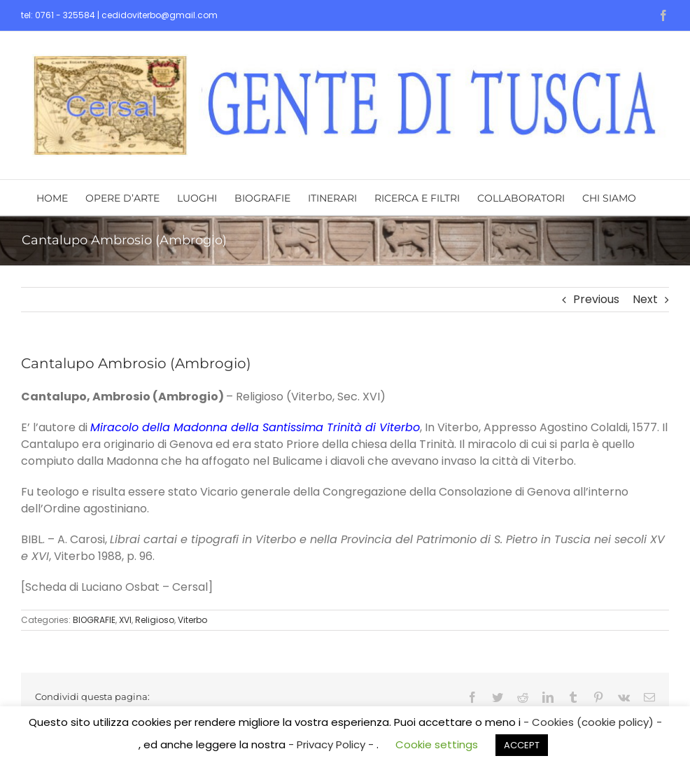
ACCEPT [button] (522, 745)
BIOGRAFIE (94, 620)
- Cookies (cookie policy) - (593, 722)
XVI (125, 620)
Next (645, 299)
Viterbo (192, 620)
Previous (596, 299)
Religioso (155, 620)
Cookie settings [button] (437, 744)
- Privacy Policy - (332, 744)
